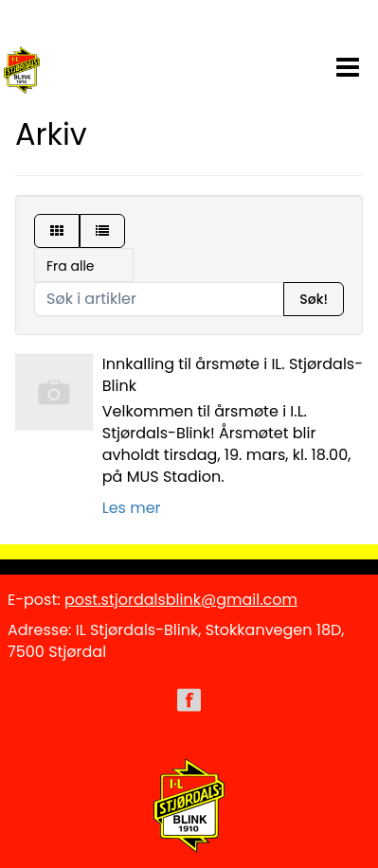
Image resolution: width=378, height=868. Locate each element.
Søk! (314, 299)
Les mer (132, 508)
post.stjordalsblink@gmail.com (181, 600)
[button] (348, 63)
